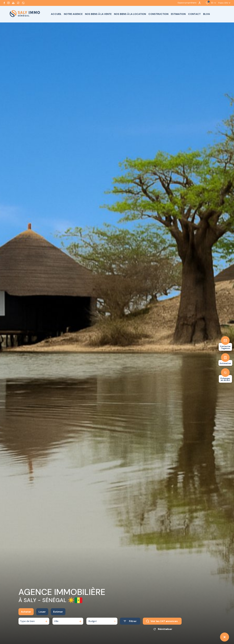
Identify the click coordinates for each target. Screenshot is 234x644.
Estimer (58, 616)
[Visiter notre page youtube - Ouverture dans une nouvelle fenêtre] (13, 3)
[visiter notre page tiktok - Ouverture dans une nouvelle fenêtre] (18, 3)
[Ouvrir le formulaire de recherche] (130, 626)
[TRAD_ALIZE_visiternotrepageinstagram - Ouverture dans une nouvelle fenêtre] (8, 3)
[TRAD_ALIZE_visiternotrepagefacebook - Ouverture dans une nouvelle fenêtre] (4, 3)
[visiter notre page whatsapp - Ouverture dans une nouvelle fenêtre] (23, 3)
